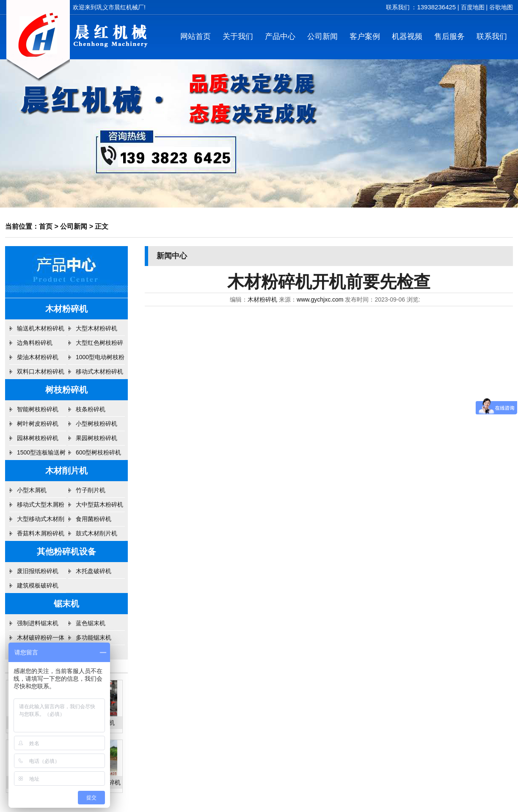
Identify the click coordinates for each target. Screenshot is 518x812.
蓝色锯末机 (91, 623)
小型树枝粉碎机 (96, 424)
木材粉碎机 (66, 309)
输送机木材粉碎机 (41, 328)
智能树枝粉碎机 (38, 409)
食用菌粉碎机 (94, 519)
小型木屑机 (32, 490)
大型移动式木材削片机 (41, 521)
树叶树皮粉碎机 (38, 424)
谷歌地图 (501, 7)
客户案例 (365, 36)
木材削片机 (66, 471)
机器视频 (407, 36)
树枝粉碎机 (66, 390)
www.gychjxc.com (320, 299)
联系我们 (492, 36)
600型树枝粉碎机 (98, 452)
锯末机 (66, 604)
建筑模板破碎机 (38, 585)
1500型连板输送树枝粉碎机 (41, 454)
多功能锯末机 (94, 637)
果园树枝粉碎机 (96, 438)
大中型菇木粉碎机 (99, 504)
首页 (46, 226)
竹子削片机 (91, 490)
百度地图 (473, 7)
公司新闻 (322, 36)
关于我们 (238, 36)
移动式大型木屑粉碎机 (41, 507)
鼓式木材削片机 (96, 533)
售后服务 (449, 36)
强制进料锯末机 (38, 623)
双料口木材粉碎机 (41, 371)
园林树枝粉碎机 (38, 438)
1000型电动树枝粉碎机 (100, 359)
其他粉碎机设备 (66, 551)
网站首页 (196, 36)
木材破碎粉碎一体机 (41, 640)
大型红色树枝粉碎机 (99, 345)
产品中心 (280, 36)
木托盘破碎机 (94, 571)
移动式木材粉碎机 (99, 371)
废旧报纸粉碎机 (38, 571)
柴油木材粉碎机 (38, 357)
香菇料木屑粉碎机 (41, 533)
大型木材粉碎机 (96, 328)
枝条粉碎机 (91, 409)
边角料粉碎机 (35, 343)
